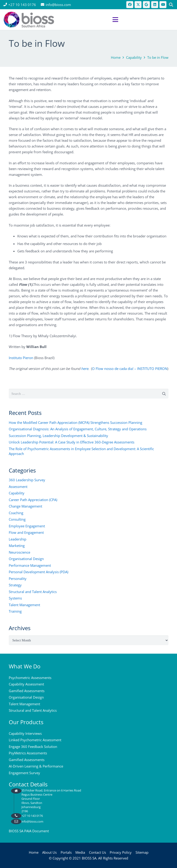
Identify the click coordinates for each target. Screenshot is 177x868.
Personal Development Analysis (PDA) (38, 572)
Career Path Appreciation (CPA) (33, 500)
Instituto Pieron (21, 358)
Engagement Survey (24, 773)
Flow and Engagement (26, 532)
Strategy (15, 585)
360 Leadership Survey (27, 480)
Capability (17, 493)
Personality (18, 579)
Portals (66, 852)
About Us (49, 852)
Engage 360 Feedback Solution (33, 747)
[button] (143, 20)
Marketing (17, 546)
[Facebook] (130, 5)
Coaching (16, 513)
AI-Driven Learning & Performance (36, 766)
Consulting (17, 519)
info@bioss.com (32, 821)
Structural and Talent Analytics (33, 592)
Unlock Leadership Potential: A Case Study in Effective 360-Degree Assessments (72, 442)
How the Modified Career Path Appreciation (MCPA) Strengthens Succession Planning (75, 422)
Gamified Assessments (27, 691)
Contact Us (97, 852)
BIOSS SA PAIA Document (29, 831)
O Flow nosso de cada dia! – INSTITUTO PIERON (130, 369)
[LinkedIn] (155, 5)
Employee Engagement (27, 526)
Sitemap (142, 852)
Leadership (18, 539)
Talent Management (24, 605)
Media (80, 852)
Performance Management (30, 565)
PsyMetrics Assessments (28, 753)
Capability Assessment (26, 684)
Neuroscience (19, 552)
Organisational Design (26, 559)
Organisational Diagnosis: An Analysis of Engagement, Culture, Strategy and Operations (78, 429)
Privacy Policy (121, 852)
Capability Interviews (25, 733)
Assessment (18, 487)
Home (34, 852)
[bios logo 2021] (29, 20)
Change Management (25, 506)
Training (15, 611)
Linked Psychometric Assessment (35, 740)
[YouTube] (163, 5)
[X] (138, 5)
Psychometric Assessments (30, 678)
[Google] (146, 5)
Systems (15, 598)
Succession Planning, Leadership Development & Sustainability (58, 436)
